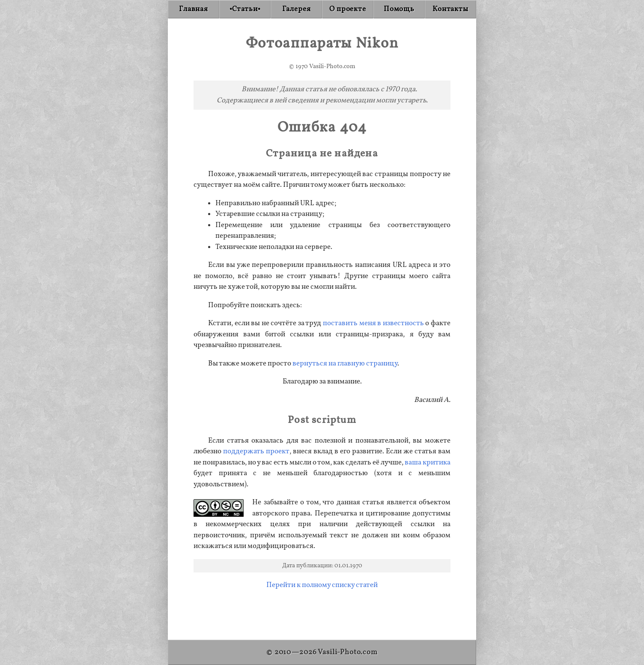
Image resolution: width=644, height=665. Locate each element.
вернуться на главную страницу (345, 364)
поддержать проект (256, 451)
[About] (348, 9)
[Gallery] (296, 9)
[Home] (194, 9)
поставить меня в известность (373, 323)
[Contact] (450, 9)
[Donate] (399, 9)
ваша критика (428, 463)
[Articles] (245, 9)
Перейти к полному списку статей (322, 585)
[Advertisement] (322, 611)
